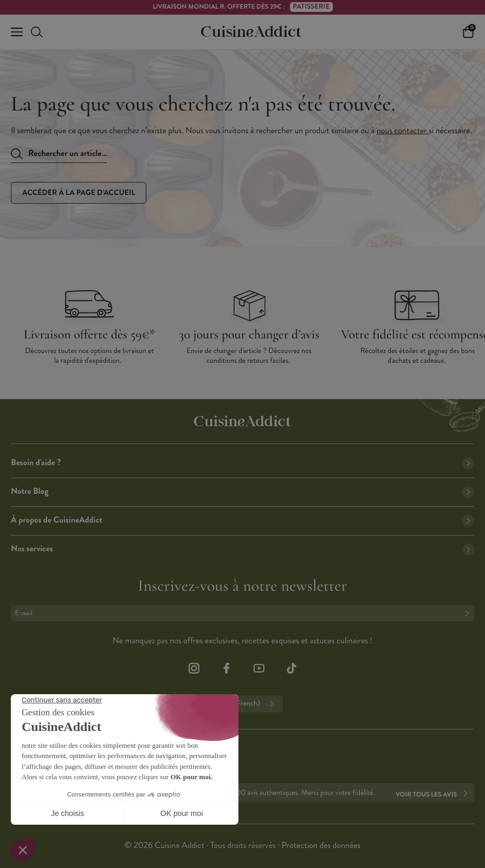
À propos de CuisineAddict (243, 520)
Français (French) (242, 704)
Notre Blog (243, 491)
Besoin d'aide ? (243, 463)
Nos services (243, 549)
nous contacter (403, 131)
